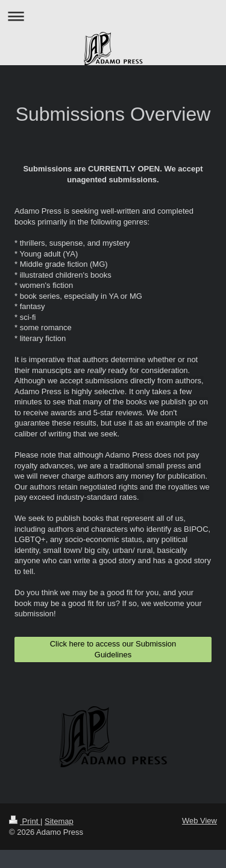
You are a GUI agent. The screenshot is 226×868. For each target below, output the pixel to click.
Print (25, 821)
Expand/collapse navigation (113, 16)
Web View (199, 821)
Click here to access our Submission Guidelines (113, 649)
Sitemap (59, 821)
